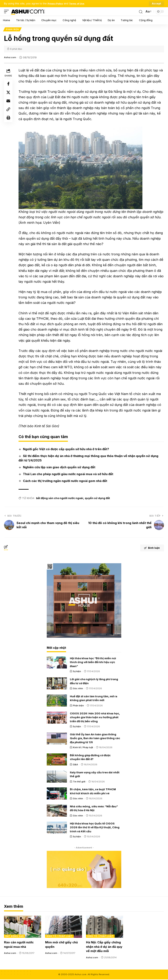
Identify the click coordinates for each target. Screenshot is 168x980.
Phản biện (13, 30)
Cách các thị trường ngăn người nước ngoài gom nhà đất (66, 481)
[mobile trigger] (7, 11)
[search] (140, 11)
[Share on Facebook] (9, 85)
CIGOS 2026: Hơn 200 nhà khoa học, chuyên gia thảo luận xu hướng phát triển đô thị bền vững (95, 718)
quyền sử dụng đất (99, 499)
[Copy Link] (9, 114)
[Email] (9, 104)
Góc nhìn (78, 689)
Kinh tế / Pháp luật (83, 748)
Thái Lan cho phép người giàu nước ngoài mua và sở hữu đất (69, 475)
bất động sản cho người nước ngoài (61, 499)
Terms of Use (81, 4)
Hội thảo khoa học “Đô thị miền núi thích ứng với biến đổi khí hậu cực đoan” (93, 663)
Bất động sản (15, 937)
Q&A (75, 765)
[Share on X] (9, 95)
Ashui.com (11, 58)
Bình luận (148, 549)
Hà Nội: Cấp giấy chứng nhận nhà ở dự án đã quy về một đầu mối (104, 948)
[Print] (9, 124)
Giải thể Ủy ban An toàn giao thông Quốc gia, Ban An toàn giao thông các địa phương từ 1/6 (95, 739)
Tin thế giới (79, 782)
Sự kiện (77, 672)
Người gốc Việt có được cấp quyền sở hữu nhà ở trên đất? (67, 450)
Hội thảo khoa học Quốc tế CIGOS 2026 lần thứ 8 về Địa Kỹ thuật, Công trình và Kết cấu (95, 828)
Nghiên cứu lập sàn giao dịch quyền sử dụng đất (60, 468)
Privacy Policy (57, 4)
